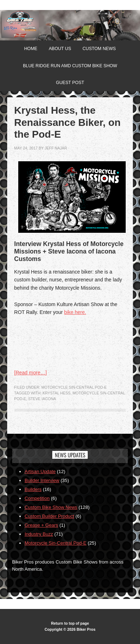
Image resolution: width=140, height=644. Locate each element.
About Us (60, 49)
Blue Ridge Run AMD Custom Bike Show (70, 66)
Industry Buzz (39, 534)
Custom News (99, 49)
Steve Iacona (42, 399)
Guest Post (70, 83)
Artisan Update (40, 471)
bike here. (75, 312)
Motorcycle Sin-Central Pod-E (74, 387)
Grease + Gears (42, 525)
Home (31, 49)
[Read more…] (31, 373)
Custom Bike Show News (51, 507)
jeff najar (56, 148)
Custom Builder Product (49, 516)
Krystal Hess (57, 393)
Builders (33, 489)
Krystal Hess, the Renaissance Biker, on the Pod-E (67, 122)
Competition (37, 498)
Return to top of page (70, 623)
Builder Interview (42, 480)
